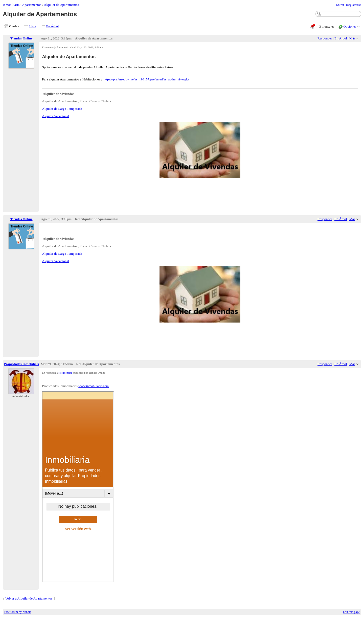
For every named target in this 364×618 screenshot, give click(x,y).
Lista (33, 26)
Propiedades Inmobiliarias (23, 364)
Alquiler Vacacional (55, 116)
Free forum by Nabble (18, 612)
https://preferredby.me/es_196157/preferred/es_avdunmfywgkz (146, 79)
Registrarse (354, 5)
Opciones (350, 26)
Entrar (340, 5)
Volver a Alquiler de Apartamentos (29, 598)
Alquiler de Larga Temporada (62, 109)
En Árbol (53, 26)
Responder (325, 38)
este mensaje (65, 373)
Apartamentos (32, 5)
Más (352, 38)
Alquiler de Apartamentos (61, 5)
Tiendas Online (21, 38)
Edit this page (351, 612)
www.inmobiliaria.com (94, 386)
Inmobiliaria (11, 5)
